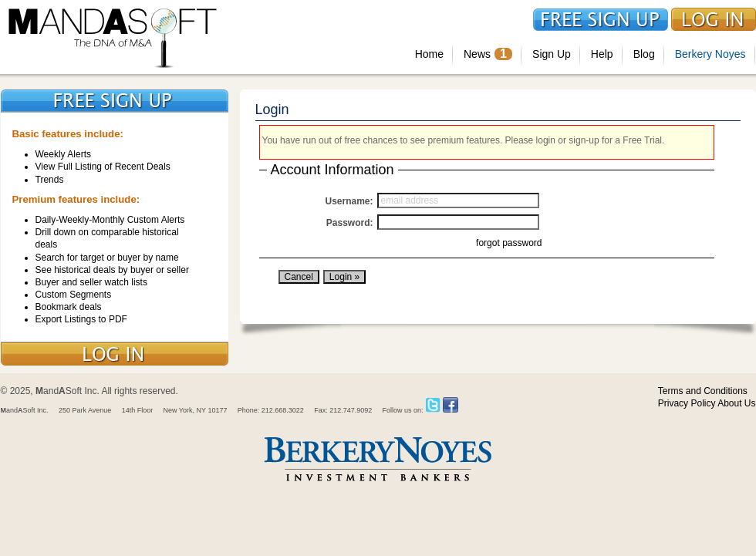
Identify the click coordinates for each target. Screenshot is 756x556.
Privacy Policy (687, 403)
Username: (349, 201)
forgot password (509, 243)
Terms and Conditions (703, 391)
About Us (736, 403)
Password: (350, 223)
